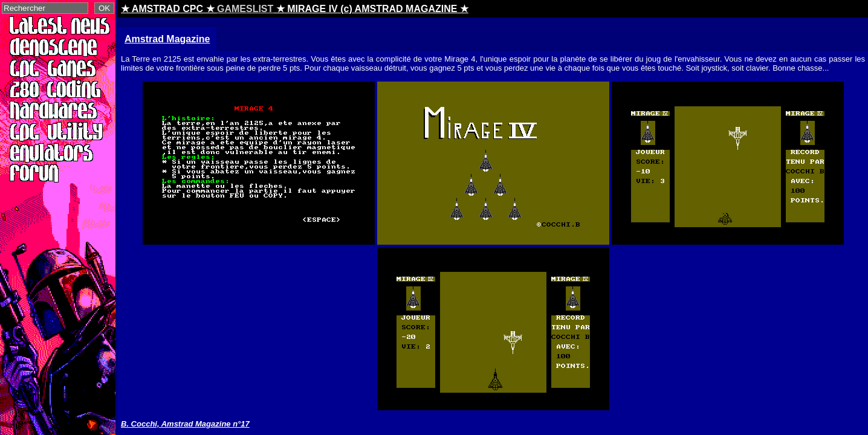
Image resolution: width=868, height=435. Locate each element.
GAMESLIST (245, 9)
